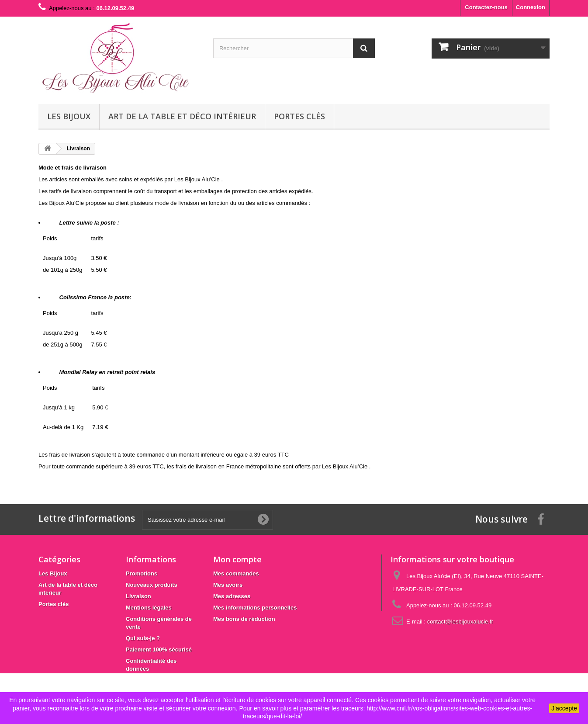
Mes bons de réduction (244, 619)
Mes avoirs (228, 585)
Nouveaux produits (152, 585)
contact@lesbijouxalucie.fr (460, 622)
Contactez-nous (486, 7)
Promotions (142, 573)
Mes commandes (236, 573)
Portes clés (299, 116)
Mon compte (237, 559)
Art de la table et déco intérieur (182, 116)
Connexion (531, 7)
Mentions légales (149, 608)
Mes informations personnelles (255, 608)
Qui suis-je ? (143, 638)
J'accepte (564, 708)
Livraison (138, 596)
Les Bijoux (69, 116)
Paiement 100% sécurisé (159, 650)
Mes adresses (232, 596)
